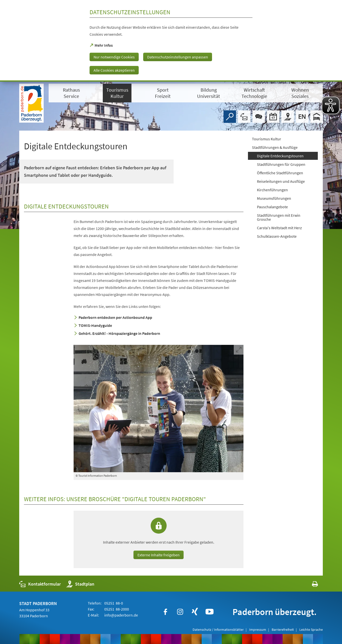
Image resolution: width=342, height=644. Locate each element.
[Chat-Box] (259, 117)
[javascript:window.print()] (310, 585)
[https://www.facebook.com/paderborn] (165, 612)
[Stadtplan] (288, 117)
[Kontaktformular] (244, 117)
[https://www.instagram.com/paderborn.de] (180, 612)
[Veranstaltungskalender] (273, 117)
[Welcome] (302, 117)
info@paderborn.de (121, 615)
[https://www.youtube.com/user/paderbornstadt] (210, 612)
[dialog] (171, 41)
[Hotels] (317, 117)
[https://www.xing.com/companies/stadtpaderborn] (195, 612)
